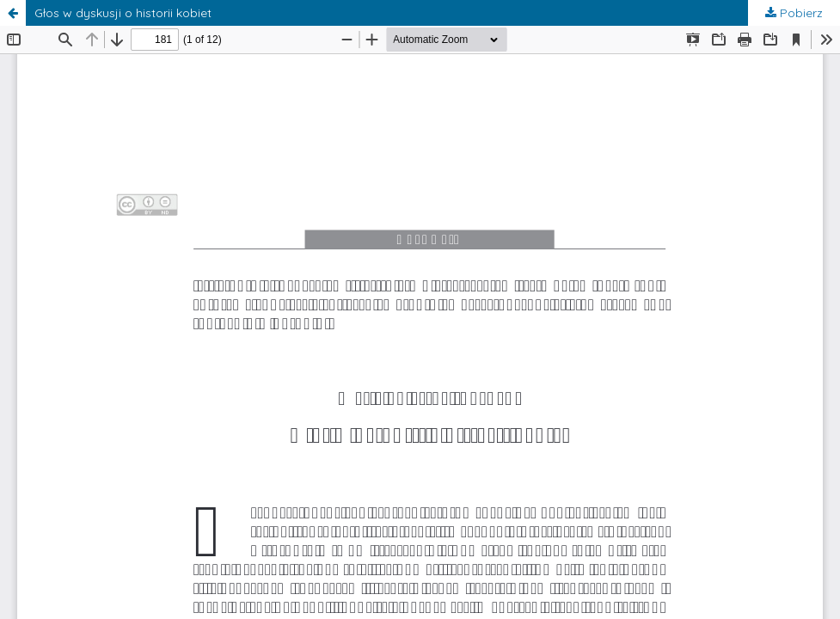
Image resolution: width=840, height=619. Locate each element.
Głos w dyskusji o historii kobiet (123, 13)
